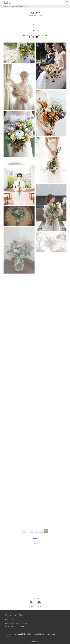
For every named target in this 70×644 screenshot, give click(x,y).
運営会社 (9, 636)
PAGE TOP (35, 541)
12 (32, 531)
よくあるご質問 (19, 634)
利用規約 (29, 634)
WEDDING (35, 13)
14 (41, 531)
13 (36, 531)
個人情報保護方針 (39, 634)
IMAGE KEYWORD (35, 16)
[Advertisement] (35, 563)
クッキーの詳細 (51, 634)
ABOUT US (9, 634)
